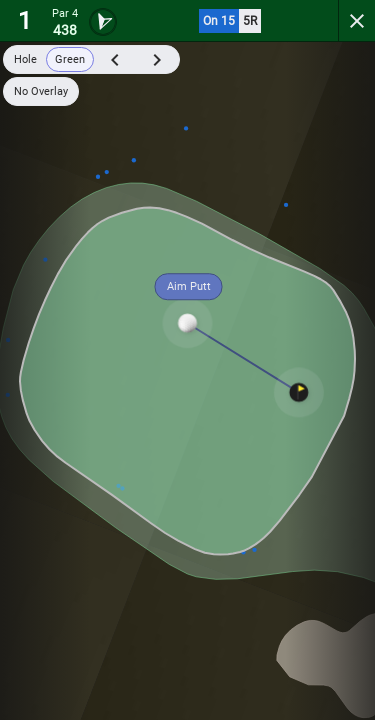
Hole (25, 59)
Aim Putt (189, 286)
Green (70, 59)
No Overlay (41, 91)
